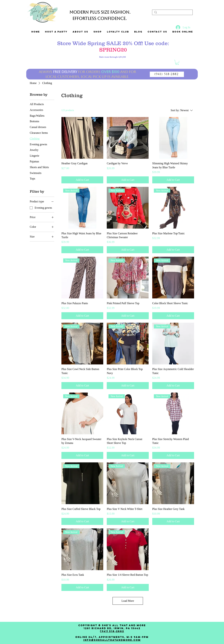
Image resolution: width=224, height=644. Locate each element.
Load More (128, 601)
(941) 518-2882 (112, 631)
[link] (177, 62)
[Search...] (172, 13)
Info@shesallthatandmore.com (112, 640)
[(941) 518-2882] (167, 74)
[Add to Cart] (82, 180)
